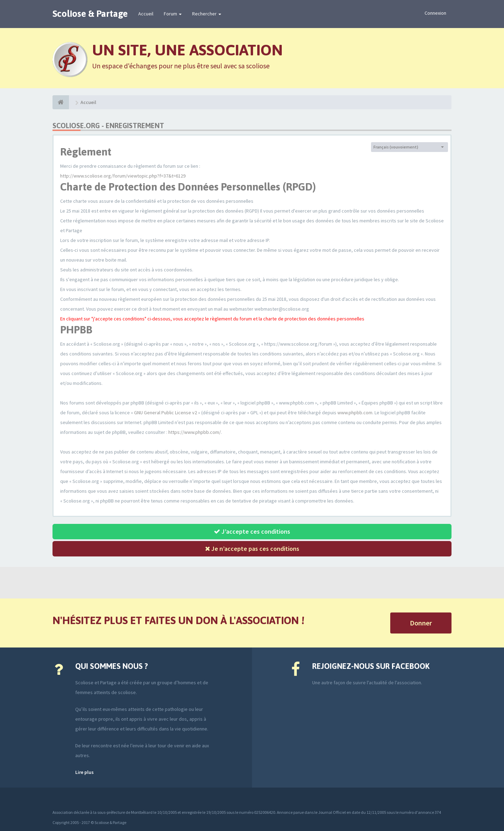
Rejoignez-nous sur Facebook (371, 666)
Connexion (435, 13)
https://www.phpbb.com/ (195, 432)
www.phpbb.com (355, 413)
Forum (173, 14)
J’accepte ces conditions (252, 531)
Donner (421, 623)
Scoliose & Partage (90, 14)
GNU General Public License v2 (166, 413)
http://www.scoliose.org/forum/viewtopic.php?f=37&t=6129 (123, 176)
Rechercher (207, 14)
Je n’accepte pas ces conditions (252, 549)
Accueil (146, 14)
